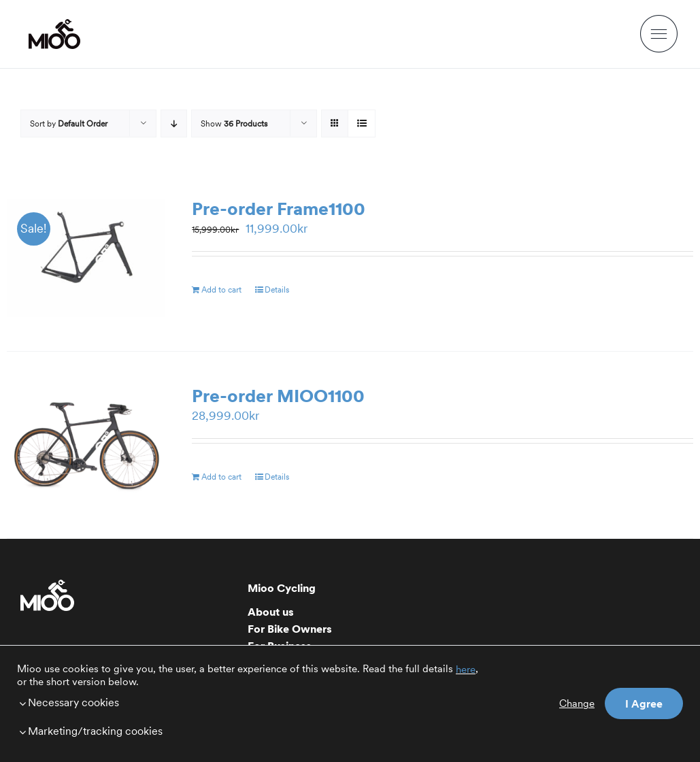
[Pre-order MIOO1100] (86, 445)
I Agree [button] (644, 703)
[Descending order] (174, 123)
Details (277, 289)
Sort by (69, 123)
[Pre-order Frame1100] (86, 258)
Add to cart (221, 289)
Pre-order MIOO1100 (278, 396)
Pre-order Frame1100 (279, 209)
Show (234, 123)
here (466, 669)
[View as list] (362, 123)
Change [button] (577, 703)
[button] (250, 702)
